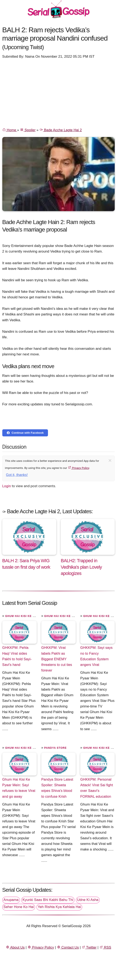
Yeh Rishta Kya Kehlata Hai (59, 907)
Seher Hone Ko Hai (19, 907)
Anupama (11, 900)
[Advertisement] (59, 93)
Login (7, 486)
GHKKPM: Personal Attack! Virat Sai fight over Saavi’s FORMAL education (97, 788)
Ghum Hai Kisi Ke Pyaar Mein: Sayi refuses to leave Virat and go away (19, 788)
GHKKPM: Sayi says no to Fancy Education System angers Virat (96, 656)
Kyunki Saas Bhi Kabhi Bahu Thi (48, 900)
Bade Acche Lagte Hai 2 (61, 130)
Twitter (89, 947)
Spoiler (28, 130)
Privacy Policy (79, 468)
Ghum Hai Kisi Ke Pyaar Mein (28, 616)
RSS (105, 947)
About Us (15, 947)
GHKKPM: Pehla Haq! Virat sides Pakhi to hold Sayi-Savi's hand (17, 656)
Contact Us (68, 947)
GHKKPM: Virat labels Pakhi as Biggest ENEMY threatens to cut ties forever (57, 659)
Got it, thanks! (17, 475)
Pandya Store (55, 748)
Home (10, 130)
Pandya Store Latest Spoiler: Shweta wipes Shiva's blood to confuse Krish (57, 788)
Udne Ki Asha (88, 900)
